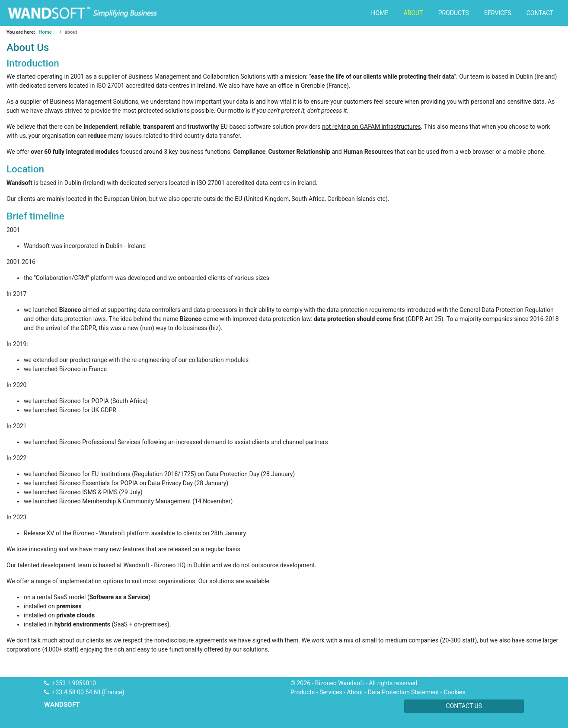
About (355, 692)
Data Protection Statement (404, 692)
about (413, 13)
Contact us (464, 706)
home (380, 13)
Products (303, 692)
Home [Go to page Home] (45, 32)
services (498, 13)
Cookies (454, 692)
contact (540, 13)
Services (331, 692)
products (454, 13)
